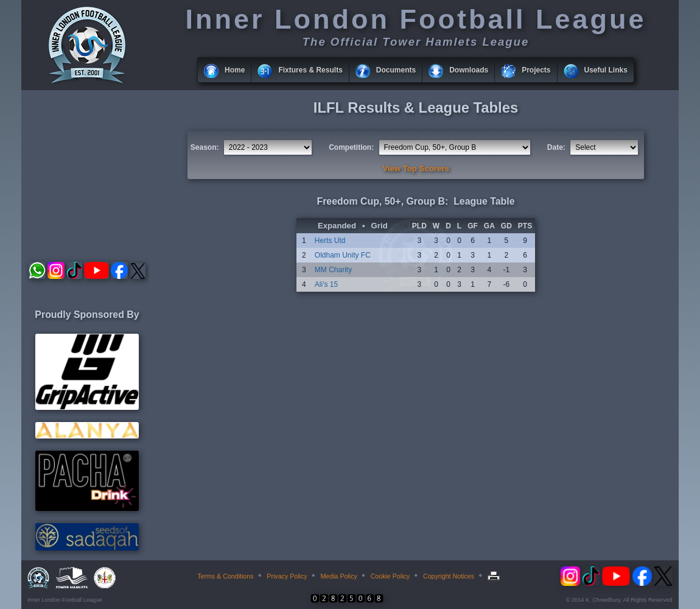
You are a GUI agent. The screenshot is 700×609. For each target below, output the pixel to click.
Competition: (351, 147)
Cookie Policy (390, 576)
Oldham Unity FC (343, 255)
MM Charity (333, 270)
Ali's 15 (326, 284)
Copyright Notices (449, 576)
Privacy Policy (287, 576)
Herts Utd (330, 241)
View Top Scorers (415, 168)
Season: (205, 147)
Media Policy (338, 576)
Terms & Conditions (225, 576)
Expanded (337, 226)
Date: (556, 147)
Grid (380, 226)
